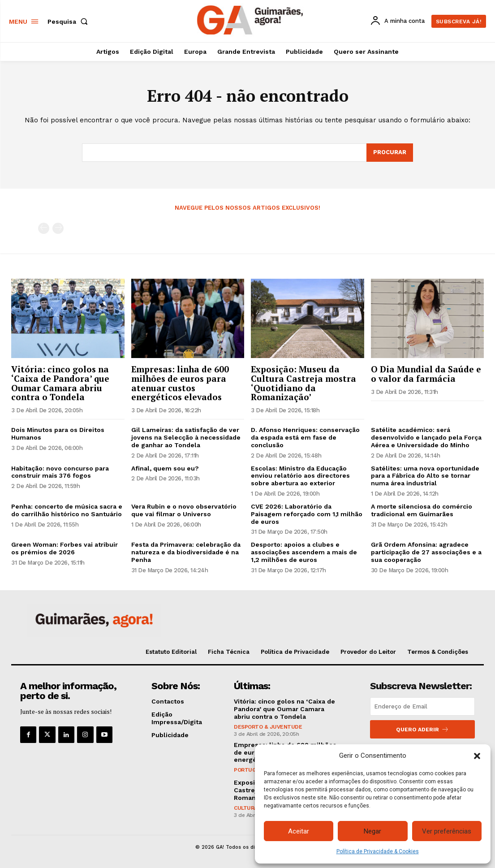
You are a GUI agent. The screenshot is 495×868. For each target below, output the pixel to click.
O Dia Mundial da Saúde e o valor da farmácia (426, 374)
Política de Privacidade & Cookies (378, 851)
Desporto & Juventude (268, 727)
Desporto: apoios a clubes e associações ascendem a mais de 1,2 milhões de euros (304, 552)
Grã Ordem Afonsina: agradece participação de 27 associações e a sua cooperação (426, 552)
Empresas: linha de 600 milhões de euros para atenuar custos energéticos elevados (180, 383)
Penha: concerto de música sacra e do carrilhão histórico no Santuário (67, 510)
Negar (372, 831)
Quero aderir (422, 729)
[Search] (390, 153)
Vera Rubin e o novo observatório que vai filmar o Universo (184, 510)
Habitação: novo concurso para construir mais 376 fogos (60, 472)
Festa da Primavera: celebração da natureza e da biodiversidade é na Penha (186, 552)
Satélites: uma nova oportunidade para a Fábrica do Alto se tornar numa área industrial (425, 476)
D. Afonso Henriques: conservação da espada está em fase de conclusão (305, 437)
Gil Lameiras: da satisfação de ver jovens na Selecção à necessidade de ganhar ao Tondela (186, 437)
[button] (477, 756)
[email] (422, 706)
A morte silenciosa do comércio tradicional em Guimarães (422, 510)
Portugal (248, 770)
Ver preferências (447, 831)
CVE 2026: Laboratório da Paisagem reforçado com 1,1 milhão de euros (307, 514)
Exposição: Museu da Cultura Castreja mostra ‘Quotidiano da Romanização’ (303, 383)
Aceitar (299, 831)
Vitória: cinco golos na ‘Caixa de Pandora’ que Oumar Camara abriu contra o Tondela (60, 383)
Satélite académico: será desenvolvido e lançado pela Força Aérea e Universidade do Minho (426, 437)
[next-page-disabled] (58, 228)
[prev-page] (44, 228)
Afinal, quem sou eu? (165, 468)
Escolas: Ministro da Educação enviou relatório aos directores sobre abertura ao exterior (300, 476)
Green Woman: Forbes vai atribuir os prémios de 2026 (65, 548)
